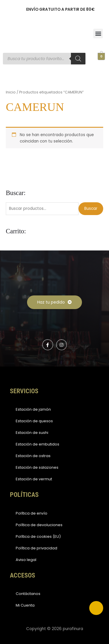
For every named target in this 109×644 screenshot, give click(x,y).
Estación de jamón (33, 409)
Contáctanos (28, 594)
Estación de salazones (37, 467)
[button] (98, 34)
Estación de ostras (33, 456)
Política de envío (32, 513)
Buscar (91, 209)
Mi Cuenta (25, 605)
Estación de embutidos (37, 444)
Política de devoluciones (39, 525)
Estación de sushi (32, 433)
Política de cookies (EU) (38, 536)
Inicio (11, 92)
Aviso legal (26, 560)
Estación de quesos (34, 421)
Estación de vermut (34, 479)
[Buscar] (78, 59)
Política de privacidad (36, 548)
